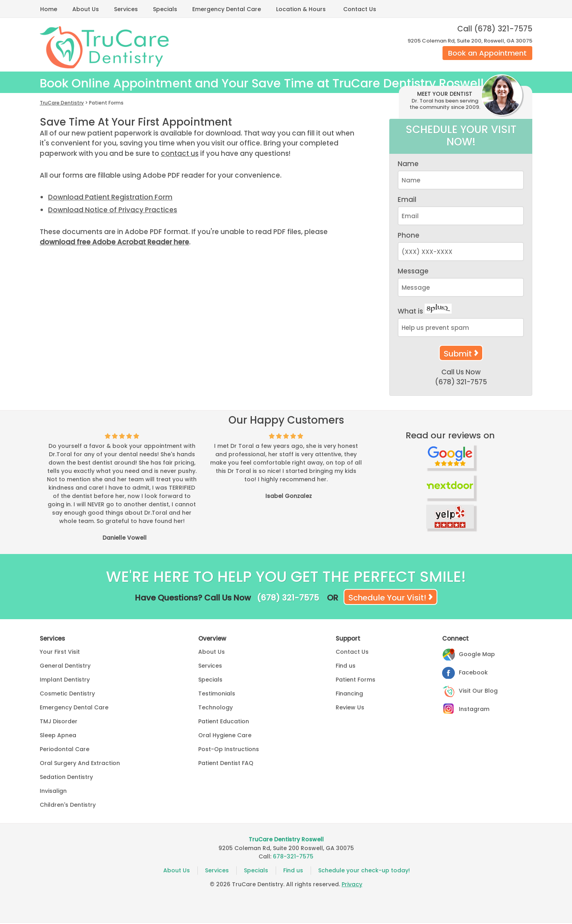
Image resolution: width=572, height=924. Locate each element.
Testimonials (217, 695)
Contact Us (360, 9)
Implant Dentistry (65, 681)
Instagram (474, 710)
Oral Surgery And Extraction (80, 764)
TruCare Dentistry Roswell (286, 841)
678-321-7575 (293, 858)
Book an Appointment (487, 53)
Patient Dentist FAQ (226, 764)
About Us (86, 9)
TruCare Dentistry (62, 104)
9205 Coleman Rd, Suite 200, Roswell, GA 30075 (470, 41)
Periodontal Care (65, 750)
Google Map (477, 655)
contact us (180, 155)
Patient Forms (356, 681)
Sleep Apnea (58, 736)
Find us (346, 667)
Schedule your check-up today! (364, 872)
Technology (215, 709)
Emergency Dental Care (227, 9)
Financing (349, 695)
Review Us (350, 709)
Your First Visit (60, 653)
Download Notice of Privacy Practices (113, 211)
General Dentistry (65, 667)
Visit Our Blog (478, 692)
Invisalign (53, 792)
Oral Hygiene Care (225, 736)
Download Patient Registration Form (110, 198)
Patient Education (224, 723)
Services (126, 9)
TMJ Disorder (59, 723)
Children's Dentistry (68, 806)
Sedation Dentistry (66, 778)
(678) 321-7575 (503, 29)
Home (49, 9)
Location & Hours (301, 9)
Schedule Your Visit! (387, 599)
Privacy (352, 885)
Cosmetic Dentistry (67, 695)
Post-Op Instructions (229, 750)
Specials (165, 9)
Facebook (473, 674)
